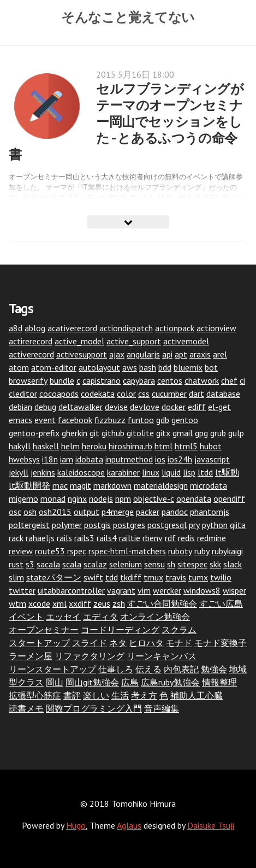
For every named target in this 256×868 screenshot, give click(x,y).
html (163, 446)
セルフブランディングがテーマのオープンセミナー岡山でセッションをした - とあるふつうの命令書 (126, 122)
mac (60, 485)
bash (148, 367)
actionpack (175, 328)
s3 (30, 564)
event (45, 420)
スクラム (179, 630)
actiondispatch (126, 328)
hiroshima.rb (130, 446)
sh (171, 564)
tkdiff (131, 577)
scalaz (95, 564)
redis (186, 538)
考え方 (144, 695)
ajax (117, 354)
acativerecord (72, 328)
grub (218, 433)
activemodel (186, 341)
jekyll (19, 472)
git (94, 433)
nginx (77, 498)
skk (215, 564)
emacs (20, 420)
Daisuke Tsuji (211, 825)
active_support (134, 341)
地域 (238, 669)
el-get (219, 407)
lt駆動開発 (29, 485)
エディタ (100, 617)
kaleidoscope (81, 472)
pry (194, 525)
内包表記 (181, 669)
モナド (179, 643)
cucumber (169, 394)
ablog (35, 328)
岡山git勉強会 (92, 682)
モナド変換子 (221, 643)
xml (59, 603)
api (167, 354)
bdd (165, 367)
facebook (75, 420)
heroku (94, 446)
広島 (130, 682)
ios (160, 459)
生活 (120, 695)
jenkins (43, 472)
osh (30, 512)
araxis (200, 354)
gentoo (185, 420)
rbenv (153, 538)
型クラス (26, 682)
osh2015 (55, 512)
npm (123, 498)
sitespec (192, 564)
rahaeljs (40, 538)
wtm (17, 603)
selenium (126, 564)
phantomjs (210, 512)
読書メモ (26, 708)
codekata (98, 394)
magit (81, 485)
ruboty (180, 551)
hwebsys (24, 459)
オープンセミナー (44, 630)
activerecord (31, 354)
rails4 (107, 538)
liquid (171, 472)
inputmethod (129, 459)
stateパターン (54, 577)
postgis (97, 525)
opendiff (229, 498)
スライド (90, 643)
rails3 (84, 538)
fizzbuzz (110, 420)
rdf (170, 538)
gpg (201, 433)
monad (53, 498)
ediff (197, 407)
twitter (22, 590)
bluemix (188, 367)
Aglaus (129, 825)
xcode (39, 603)
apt (181, 354)
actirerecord (31, 341)
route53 (50, 551)
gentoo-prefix (34, 433)
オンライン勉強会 (155, 617)
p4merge (118, 512)
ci (242, 380)
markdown (112, 485)
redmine (212, 538)
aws (130, 367)
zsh (119, 603)
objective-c (154, 498)
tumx (198, 577)
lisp (189, 472)
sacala (48, 564)
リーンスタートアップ (52, 669)
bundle (62, 380)
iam (67, 459)
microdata (209, 485)
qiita (238, 525)
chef (229, 380)
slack (233, 564)
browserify (28, 380)
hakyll (20, 446)
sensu (154, 564)
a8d (16, 328)
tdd (112, 577)
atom (19, 367)
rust (16, 564)
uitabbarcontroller (71, 590)
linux (151, 472)
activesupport (82, 354)
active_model (79, 341)
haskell (46, 446)
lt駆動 (227, 472)
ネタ (118, 643)
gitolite (140, 433)
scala (72, 564)
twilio (221, 577)
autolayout (99, 367)
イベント (26, 617)
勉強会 (214, 669)
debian (20, 407)
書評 (72, 695)
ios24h (180, 459)
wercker (167, 590)
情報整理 (219, 682)
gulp (236, 433)
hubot (211, 446)
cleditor (23, 394)
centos (170, 380)
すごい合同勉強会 (162, 603)
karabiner (123, 472)
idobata (89, 459)
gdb (163, 420)
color (126, 394)
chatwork (202, 380)
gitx (163, 433)
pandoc (175, 512)
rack (16, 538)
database (223, 394)
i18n (50, 459)
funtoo (141, 420)
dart (197, 394)
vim (144, 590)
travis (176, 577)
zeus (102, 603)
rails (64, 538)
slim (16, 577)
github (113, 433)
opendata (194, 498)
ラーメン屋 (31, 656)
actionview (216, 328)
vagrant (121, 590)
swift (93, 577)
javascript (212, 459)
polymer (67, 525)
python (215, 525)
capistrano (102, 380)
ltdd (205, 472)
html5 (186, 446)
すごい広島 (221, 603)
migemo (23, 498)
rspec (77, 551)
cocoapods (59, 394)
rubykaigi (227, 551)
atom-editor (54, 367)
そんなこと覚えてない (128, 17)
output (87, 512)
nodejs (101, 498)
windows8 (202, 590)
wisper (234, 590)
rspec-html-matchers (127, 551)
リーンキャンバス (162, 656)
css (144, 394)
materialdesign (161, 485)
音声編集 (162, 708)
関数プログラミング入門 (94, 708)
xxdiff (80, 603)
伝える (148, 669)
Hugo (76, 825)
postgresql (167, 525)
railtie (130, 538)
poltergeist (29, 525)
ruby (202, 551)
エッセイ (63, 617)
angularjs (143, 354)
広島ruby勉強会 (170, 682)
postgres (129, 525)
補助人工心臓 (197, 695)
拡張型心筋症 (35, 695)
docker (174, 407)
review (21, 551)
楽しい (96, 695)
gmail (183, 433)
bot (211, 367)
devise (116, 407)
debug (45, 407)
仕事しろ (116, 669)
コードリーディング (120, 630)
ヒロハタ (146, 643)
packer (148, 512)
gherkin (75, 433)
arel (220, 354)
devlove (145, 407)
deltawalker (81, 407)
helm (70, 446)
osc (15, 512)
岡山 (55, 682)
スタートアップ (39, 643)
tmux (153, 577)
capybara (139, 380)
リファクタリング (90, 656)
